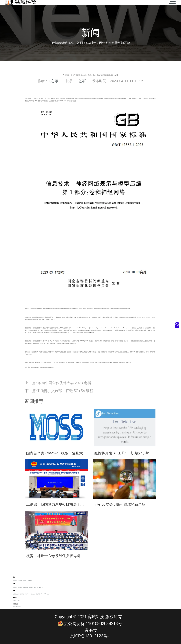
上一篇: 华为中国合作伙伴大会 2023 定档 (58, 383)
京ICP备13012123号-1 (90, 636)
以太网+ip (27, 594)
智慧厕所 (31, 587)
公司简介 (15, 580)
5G (35, 587)
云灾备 (48, 594)
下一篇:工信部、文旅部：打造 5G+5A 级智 (59, 391)
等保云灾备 (25, 587)
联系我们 (30, 580)
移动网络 (22, 594)
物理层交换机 (16, 594)
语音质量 (38, 594)
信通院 (14, 606)
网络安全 (20, 587)
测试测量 (15, 587)
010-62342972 (16, 601)
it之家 (53, 81)
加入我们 (25, 580)
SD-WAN (39, 587)
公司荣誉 (20, 580)
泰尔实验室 (19, 606)
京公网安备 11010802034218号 (90, 623)
